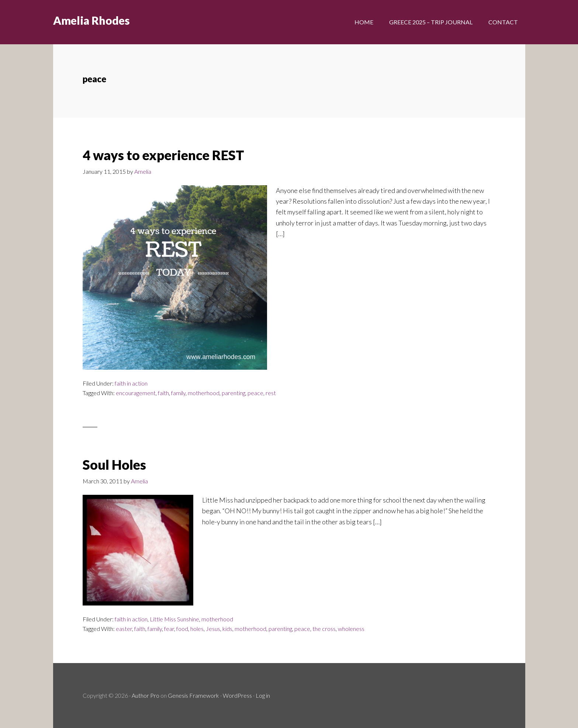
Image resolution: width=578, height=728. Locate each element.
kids (227, 629)
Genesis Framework (193, 695)
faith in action (131, 383)
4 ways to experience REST (163, 155)
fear (169, 629)
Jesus (213, 629)
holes (197, 629)
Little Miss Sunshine (174, 619)
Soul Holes (114, 465)
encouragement (136, 393)
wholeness (351, 629)
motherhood (204, 393)
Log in (263, 695)
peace (255, 393)
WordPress (237, 695)
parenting (233, 393)
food (182, 629)
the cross (324, 629)
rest (271, 393)
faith (163, 393)
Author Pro (146, 695)
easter (124, 629)
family (178, 393)
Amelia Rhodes (91, 22)
